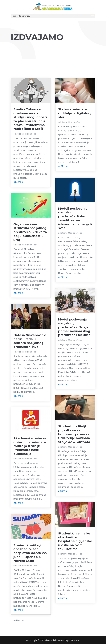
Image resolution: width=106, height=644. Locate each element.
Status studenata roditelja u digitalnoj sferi (75, 113)
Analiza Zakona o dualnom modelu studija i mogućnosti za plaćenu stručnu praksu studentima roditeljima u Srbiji (30, 119)
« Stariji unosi (17, 620)
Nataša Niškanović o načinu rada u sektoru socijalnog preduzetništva (30, 341)
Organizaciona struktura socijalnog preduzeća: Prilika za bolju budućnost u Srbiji (30, 232)
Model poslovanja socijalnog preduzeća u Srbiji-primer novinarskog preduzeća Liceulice (74, 327)
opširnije (18, 182)
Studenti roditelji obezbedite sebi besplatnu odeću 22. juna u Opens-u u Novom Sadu (30, 553)
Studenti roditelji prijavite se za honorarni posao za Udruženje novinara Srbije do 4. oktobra (74, 434)
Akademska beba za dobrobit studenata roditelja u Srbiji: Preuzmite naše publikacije (30, 446)
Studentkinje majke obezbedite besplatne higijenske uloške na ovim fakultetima (75, 541)
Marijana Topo (30, 134)
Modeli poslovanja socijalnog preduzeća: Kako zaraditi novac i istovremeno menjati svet (75, 218)
